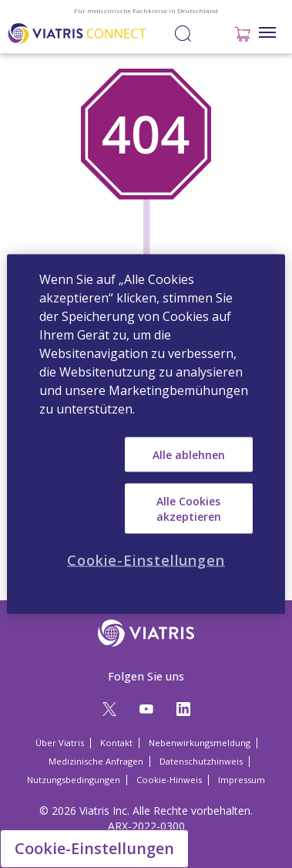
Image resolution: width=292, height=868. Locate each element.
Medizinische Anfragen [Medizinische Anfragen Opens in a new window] (96, 761)
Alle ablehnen (189, 454)
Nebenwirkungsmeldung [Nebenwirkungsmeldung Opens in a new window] (200, 743)
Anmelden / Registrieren (210, 32)
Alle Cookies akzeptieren (189, 509)
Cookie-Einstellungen (94, 848)
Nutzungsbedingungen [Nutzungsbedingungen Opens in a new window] (74, 780)
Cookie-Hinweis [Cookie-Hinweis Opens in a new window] (169, 780)
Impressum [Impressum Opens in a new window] (242, 780)
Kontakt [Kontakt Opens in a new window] (116, 743)
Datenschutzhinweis (201, 761)
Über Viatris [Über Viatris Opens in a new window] (60, 743)
